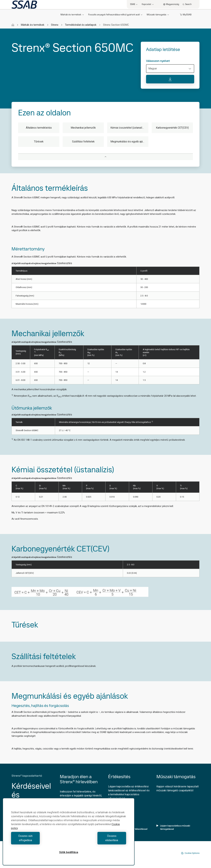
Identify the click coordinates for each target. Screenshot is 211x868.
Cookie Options (190, 853)
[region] (69, 834)
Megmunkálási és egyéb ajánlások (129, 142)
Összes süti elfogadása (39, 840)
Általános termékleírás (39, 128)
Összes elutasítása (98, 840)
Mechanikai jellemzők (83, 128)
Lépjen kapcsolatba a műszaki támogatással (173, 827)
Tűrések (39, 142)
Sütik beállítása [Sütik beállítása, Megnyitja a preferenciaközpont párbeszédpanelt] (69, 852)
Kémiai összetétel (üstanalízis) (128, 128)
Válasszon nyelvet (158, 61)
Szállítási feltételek (83, 142)
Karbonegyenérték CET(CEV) (172, 128)
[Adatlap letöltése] (170, 79)
